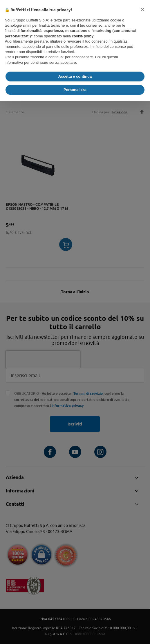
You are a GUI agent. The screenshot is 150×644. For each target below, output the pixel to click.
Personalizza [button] (75, 90)
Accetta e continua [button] (75, 76)
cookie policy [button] (83, 36)
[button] (142, 9)
